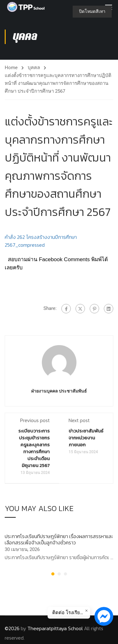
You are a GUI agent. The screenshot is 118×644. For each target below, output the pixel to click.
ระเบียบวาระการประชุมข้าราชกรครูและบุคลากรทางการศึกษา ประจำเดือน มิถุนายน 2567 (34, 448)
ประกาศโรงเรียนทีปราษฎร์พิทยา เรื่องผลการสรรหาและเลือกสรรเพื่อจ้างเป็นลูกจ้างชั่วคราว (59, 539)
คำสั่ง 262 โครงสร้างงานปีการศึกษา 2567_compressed (41, 241)
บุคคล (34, 68)
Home (11, 68)
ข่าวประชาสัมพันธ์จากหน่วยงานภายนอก (86, 438)
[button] (53, 574)
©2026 (12, 628)
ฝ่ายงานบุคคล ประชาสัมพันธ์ (59, 391)
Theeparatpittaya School (55, 628)
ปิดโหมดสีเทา (92, 11)
